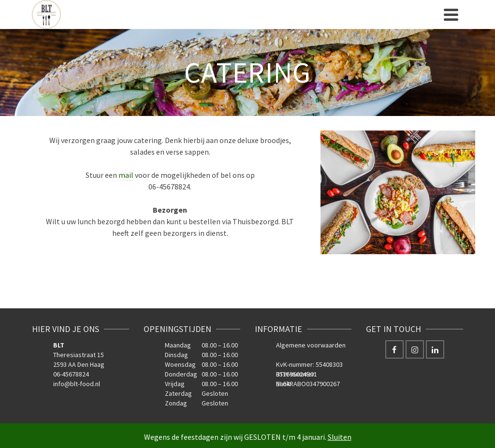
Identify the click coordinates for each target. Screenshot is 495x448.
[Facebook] (394, 349)
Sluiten (340, 437)
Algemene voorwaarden (311, 345)
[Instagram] (415, 349)
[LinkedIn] (435, 349)
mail (126, 175)
